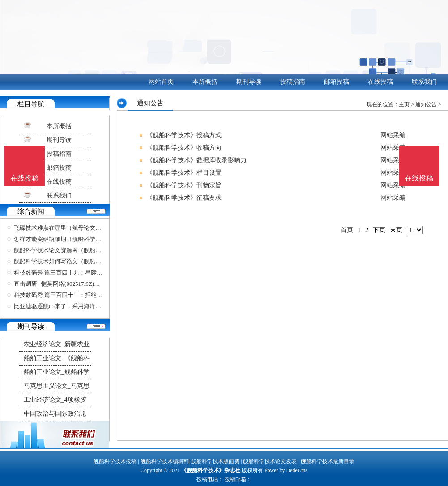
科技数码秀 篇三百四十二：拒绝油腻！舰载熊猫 (76, 295)
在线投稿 (380, 82)
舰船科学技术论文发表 (270, 461)
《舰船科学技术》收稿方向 (184, 148)
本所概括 (205, 82)
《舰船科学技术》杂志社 (211, 470)
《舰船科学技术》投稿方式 (184, 135)
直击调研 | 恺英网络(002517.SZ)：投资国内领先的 (77, 284)
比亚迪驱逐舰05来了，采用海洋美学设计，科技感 (78, 306)
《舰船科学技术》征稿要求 (184, 198)
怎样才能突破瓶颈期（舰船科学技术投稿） (69, 239)
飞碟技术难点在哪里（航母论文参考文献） (69, 228)
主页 (404, 104)
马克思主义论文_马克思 (57, 386)
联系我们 (424, 82)
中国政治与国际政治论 (55, 414)
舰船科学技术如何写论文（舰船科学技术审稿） (75, 261)
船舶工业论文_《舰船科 (57, 358)
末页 (396, 230)
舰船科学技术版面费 (215, 461)
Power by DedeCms (286, 470)
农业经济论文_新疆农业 (57, 344)
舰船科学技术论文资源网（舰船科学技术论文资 (75, 250)
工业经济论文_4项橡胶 (55, 400)
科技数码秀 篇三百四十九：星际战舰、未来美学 (76, 273)
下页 (379, 230)
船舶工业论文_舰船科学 (57, 372)
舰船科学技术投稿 (115, 461)
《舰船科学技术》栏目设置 (184, 173)
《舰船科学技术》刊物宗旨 (184, 185)
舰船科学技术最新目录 (328, 461)
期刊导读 (249, 82)
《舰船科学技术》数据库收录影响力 (196, 160)
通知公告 (426, 104)
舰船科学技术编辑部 (165, 461)
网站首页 (161, 82)
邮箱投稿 (337, 82)
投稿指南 (293, 82)
